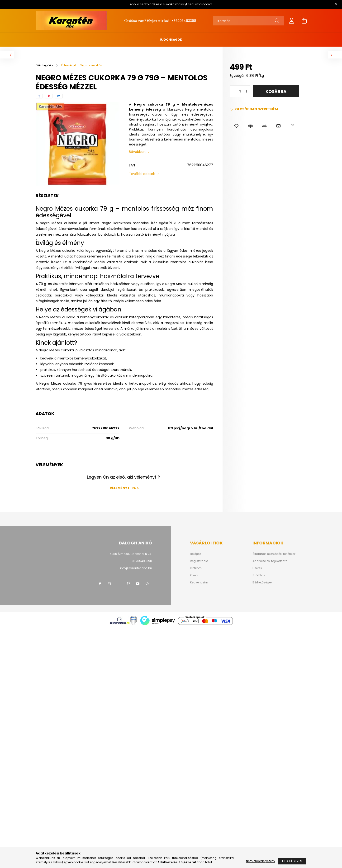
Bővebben (137, 152)
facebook (100, 584)
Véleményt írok (124, 488)
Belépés (196, 554)
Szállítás (259, 575)
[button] (237, 126)
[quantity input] (240, 91)
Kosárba (276, 91)
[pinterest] (49, 96)
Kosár (194, 575)
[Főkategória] (45, 65)
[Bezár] (336, 4)
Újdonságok (171, 40)
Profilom (196, 568)
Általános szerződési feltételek (274, 554)
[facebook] (39, 96)
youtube (138, 584)
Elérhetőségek (262, 582)
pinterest (128, 584)
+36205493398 (184, 21)
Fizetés (257, 568)
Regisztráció (199, 561)
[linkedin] (59, 96)
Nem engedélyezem (260, 861)
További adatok (142, 174)
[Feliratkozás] (254, 109)
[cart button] (304, 21)
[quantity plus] (247, 91)
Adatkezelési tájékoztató (270, 561)
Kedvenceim (199, 582)
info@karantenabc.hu (136, 568)
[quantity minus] (233, 91)
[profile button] (292, 21)
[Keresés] (248, 21)
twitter (119, 584)
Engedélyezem (292, 861)
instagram (109, 584)
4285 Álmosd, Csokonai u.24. (131, 554)
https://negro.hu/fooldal (190, 428)
